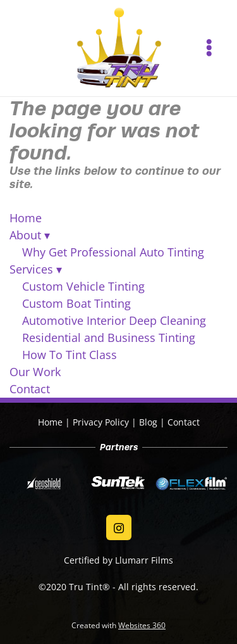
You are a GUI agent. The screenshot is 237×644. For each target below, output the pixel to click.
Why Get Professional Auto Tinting (113, 252)
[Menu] (209, 48)
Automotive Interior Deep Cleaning (114, 320)
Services (36, 269)
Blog (148, 422)
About (30, 235)
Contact (30, 389)
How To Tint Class (70, 355)
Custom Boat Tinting (76, 303)
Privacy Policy (101, 422)
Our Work (35, 372)
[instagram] (119, 527)
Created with (118, 625)
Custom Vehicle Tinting (83, 286)
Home (26, 218)
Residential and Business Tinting (109, 338)
